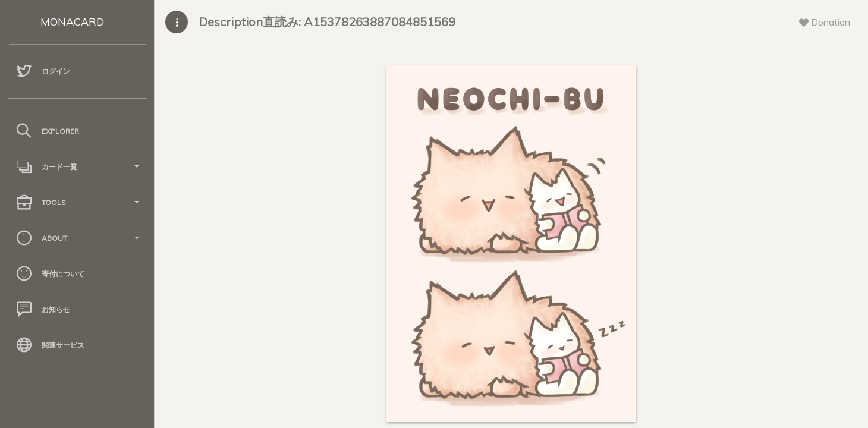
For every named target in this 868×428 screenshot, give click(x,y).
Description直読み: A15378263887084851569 (327, 22)
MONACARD (72, 22)
